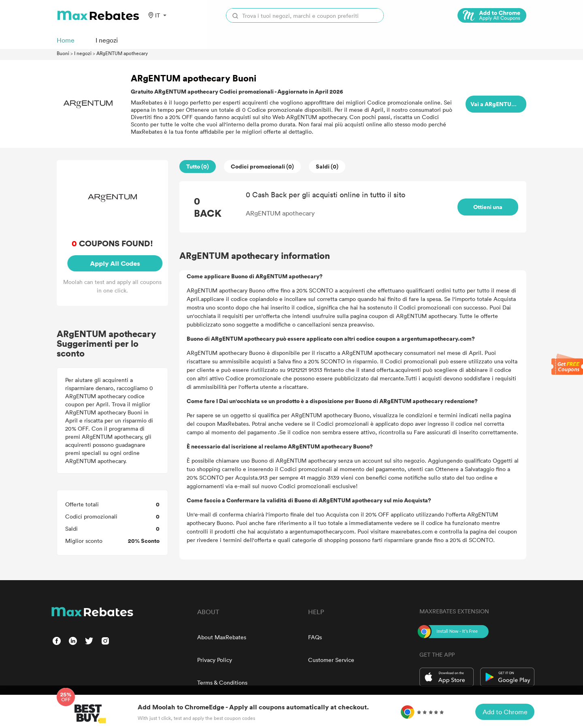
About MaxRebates (222, 637)
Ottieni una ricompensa (488, 215)
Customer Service (331, 660)
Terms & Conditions (222, 682)
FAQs (315, 637)
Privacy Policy (215, 660)
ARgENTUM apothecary (122, 53)
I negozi (83, 53)
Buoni (63, 53)
